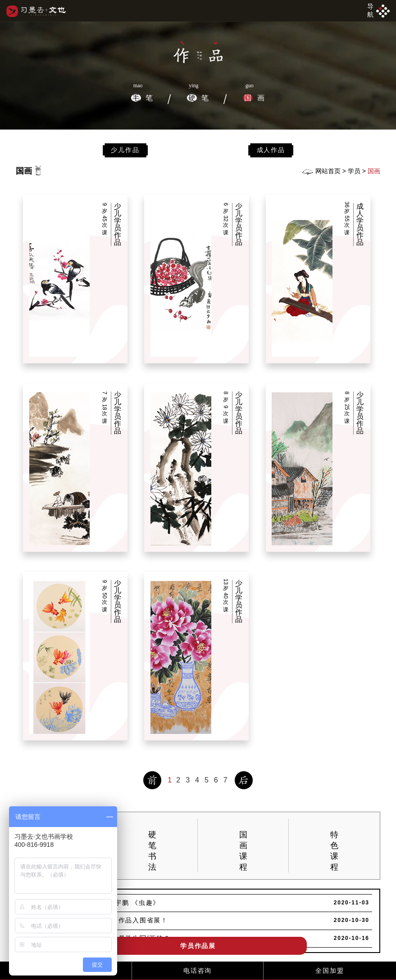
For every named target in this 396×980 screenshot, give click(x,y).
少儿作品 (125, 150)
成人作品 (271, 150)
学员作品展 (198, 946)
